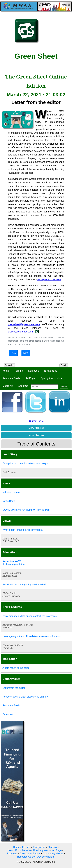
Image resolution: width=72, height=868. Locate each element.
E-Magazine (51, 371)
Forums (19, 371)
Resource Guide (11, 378)
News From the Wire (20, 850)
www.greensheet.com (49, 280)
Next (26, 353)
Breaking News (42, 850)
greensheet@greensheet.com (24, 324)
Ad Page (30, 378)
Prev (13, 353)
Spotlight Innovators (51, 378)
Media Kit (8, 386)
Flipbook (52, 847)
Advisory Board (46, 857)
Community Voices (53, 854)
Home (6, 371)
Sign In (64, 365)
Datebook (34, 371)
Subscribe (10, 365)
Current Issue (36, 421)
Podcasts (12, 854)
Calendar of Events (30, 854)
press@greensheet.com (21, 332)
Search (64, 387)
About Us (23, 386)
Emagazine (39, 847)
